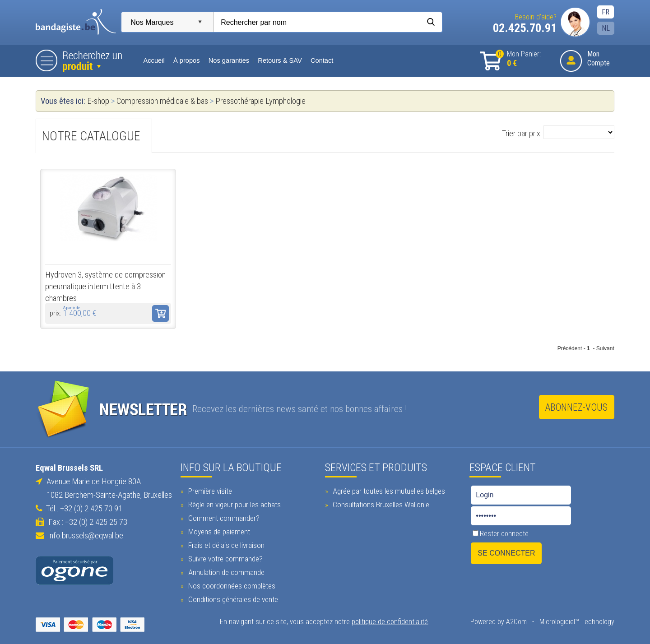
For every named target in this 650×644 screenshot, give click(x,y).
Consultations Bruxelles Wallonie (380, 503)
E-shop (99, 101)
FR (605, 12)
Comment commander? (223, 517)
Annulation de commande (225, 571)
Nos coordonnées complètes (231, 584)
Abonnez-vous (576, 407)
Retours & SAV (280, 60)
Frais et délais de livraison (225, 544)
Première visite (209, 490)
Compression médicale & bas (164, 101)
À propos (187, 60)
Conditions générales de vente (232, 598)
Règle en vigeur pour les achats (233, 503)
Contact (323, 60)
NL (605, 28)
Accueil (155, 60)
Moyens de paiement (218, 530)
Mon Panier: (518, 59)
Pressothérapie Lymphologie (261, 101)
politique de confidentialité (390, 620)
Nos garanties (229, 60)
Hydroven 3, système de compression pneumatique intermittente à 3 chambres (106, 287)
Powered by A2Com (498, 620)
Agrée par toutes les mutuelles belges (388, 490)
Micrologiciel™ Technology (576, 620)
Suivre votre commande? (224, 557)
